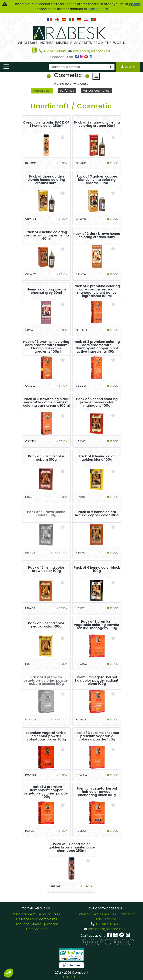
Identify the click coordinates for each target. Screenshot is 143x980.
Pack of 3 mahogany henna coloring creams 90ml (97, 124)
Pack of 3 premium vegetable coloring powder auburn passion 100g (46, 681)
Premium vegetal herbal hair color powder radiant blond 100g (97, 681)
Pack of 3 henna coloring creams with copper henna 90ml (46, 235)
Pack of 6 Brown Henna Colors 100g (46, 514)
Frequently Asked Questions (37, 924)
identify (135, 4)
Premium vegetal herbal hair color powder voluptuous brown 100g (46, 736)
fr (85, 942)
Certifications (37, 929)
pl (123, 942)
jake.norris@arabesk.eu (91, 51)
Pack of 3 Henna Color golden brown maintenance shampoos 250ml (72, 847)
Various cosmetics (96, 91)
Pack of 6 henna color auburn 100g (46, 458)
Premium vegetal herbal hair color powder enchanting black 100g (97, 792)
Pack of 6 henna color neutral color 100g (46, 625)
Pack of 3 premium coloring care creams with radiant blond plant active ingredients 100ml (46, 347)
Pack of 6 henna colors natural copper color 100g (97, 514)
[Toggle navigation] (6, 67)
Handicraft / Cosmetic (71, 106)
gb (92, 942)
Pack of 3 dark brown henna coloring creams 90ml (97, 235)
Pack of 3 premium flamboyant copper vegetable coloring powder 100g (46, 792)
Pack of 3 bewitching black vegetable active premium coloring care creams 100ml (46, 402)
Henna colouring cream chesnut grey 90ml (46, 291)
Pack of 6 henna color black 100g (97, 569)
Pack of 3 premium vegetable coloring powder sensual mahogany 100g (97, 625)
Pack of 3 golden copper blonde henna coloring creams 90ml (97, 180)
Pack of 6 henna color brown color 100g (46, 569)
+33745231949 (55, 51)
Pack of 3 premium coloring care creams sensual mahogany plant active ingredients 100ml (97, 291)
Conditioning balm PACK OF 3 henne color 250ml (46, 124)
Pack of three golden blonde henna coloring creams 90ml (46, 180)
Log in (128, 67)
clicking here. (98, 9)
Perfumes (67, 91)
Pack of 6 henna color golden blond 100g (97, 458)
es (100, 942)
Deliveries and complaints (37, 919)
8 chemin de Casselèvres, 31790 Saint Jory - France (106, 917)
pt (131, 942)
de (116, 942)
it (108, 942)
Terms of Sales (49, 914)
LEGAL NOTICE (71, 977)
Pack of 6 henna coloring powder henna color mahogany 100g (97, 402)
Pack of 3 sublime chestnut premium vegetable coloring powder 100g (97, 736)
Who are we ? (24, 914)
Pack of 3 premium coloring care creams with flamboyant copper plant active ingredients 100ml (97, 347)
